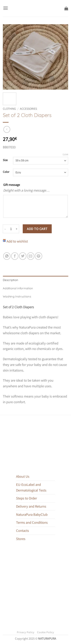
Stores (21, 539)
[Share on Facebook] (15, 256)
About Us (23, 476)
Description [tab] (11, 280)
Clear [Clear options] (65, 154)
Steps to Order (27, 498)
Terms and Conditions (32, 522)
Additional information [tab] (18, 288)
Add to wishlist (17, 241)
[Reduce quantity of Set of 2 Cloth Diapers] (5, 229)
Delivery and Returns (31, 506)
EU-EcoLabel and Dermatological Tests (31, 487)
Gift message (12, 185)
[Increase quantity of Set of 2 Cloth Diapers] (17, 229)
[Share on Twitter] (23, 256)
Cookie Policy (46, 632)
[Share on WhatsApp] (7, 256)
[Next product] (7, 129)
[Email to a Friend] (31, 256)
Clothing (9, 109)
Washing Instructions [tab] (17, 296)
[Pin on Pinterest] (38, 256)
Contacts (23, 531)
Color (6, 172)
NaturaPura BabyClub (32, 514)
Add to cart (37, 229)
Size (5, 160)
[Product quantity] (11, 229)
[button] (5, 8)
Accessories (28, 109)
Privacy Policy (26, 632)
